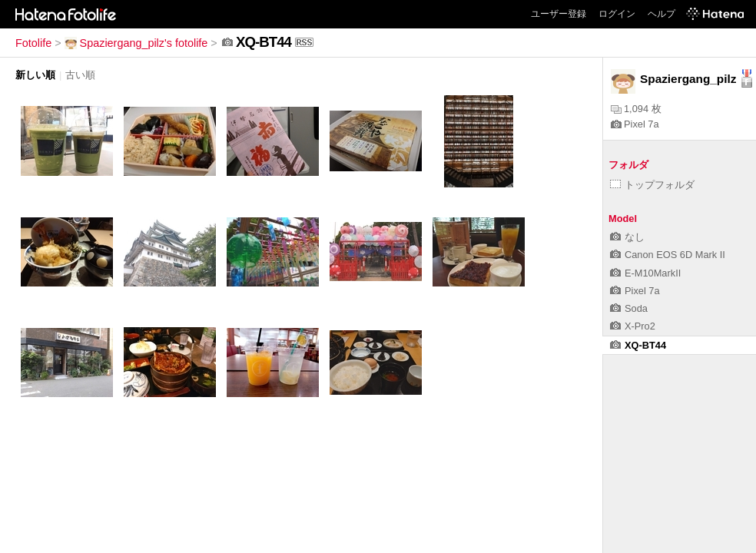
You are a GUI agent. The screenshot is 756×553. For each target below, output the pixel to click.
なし (627, 237)
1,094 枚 (636, 109)
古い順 (80, 75)
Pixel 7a (635, 124)
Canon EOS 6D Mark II (668, 255)
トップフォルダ (652, 185)
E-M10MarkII (645, 273)
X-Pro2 (633, 326)
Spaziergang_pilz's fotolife (136, 43)
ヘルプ (661, 14)
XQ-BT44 (638, 345)
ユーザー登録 (559, 14)
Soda (629, 308)
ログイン (617, 14)
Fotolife (33, 43)
